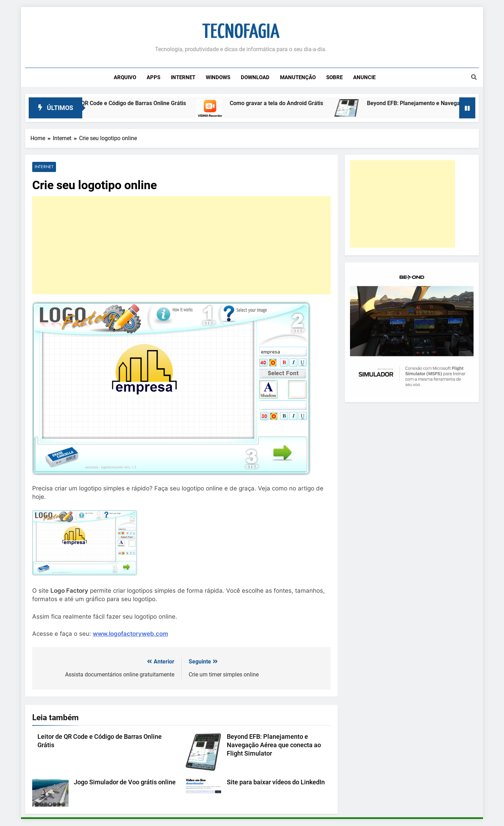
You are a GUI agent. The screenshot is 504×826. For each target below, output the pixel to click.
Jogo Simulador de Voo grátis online (125, 782)
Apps (153, 77)
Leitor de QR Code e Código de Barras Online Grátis (128, 103)
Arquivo (125, 77)
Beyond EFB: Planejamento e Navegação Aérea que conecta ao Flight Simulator (274, 745)
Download (255, 77)
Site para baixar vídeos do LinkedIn (276, 782)
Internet (183, 77)
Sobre (334, 77)
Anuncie (364, 77)
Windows (218, 77)
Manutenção (298, 77)
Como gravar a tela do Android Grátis (283, 103)
